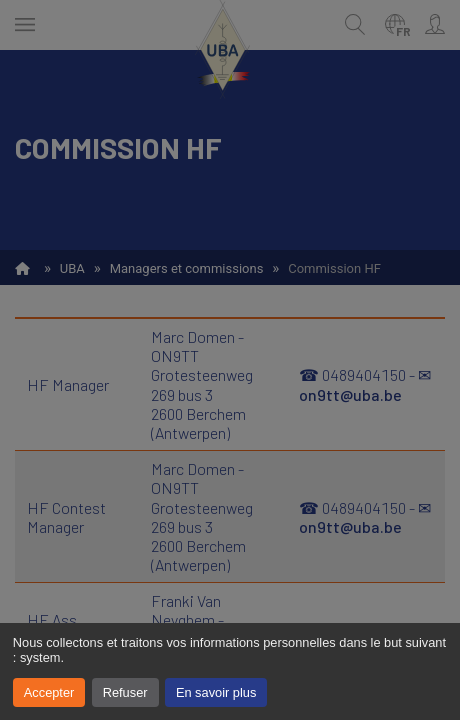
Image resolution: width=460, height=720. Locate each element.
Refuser (125, 692)
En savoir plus (216, 692)
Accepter (49, 692)
